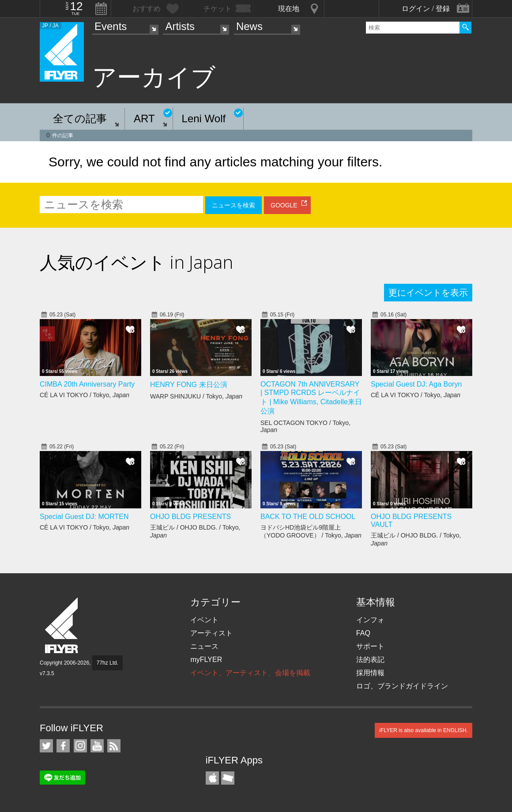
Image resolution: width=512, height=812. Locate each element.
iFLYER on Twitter (46, 746)
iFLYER (62, 626)
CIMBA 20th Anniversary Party (87, 384)
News (249, 26)
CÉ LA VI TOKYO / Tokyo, (85, 395)
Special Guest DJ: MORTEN (84, 517)
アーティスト (211, 633)
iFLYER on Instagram (80, 746)
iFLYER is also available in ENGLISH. (424, 730)
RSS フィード (114, 746)
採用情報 (370, 673)
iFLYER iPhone (212, 778)
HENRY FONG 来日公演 (189, 385)
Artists (180, 26)
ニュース (204, 646)
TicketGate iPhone (228, 778)
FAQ (363, 633)
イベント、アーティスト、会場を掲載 (250, 673)
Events (111, 26)
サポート (370, 646)
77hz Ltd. (107, 663)
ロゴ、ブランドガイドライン (402, 686)
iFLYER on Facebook (63, 746)
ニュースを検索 (233, 205)
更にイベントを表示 (428, 293)
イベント (204, 620)
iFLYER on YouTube (97, 746)
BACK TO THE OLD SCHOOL (308, 517)
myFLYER (206, 660)
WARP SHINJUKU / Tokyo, (196, 396)
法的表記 (370, 660)
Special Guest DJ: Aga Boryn (416, 384)
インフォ (370, 620)
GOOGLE (284, 205)
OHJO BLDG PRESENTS (190, 517)
